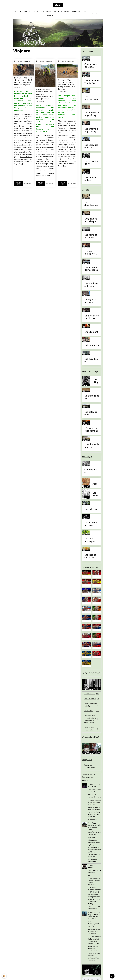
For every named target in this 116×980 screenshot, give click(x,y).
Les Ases (95, 483)
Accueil (18, 11)
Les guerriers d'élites (91, 163)
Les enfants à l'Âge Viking (91, 130)
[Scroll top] (112, 976)
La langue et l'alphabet (91, 301)
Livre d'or (82, 11)
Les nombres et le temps (91, 285)
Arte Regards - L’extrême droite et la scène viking (95, 826)
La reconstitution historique (92, 705)
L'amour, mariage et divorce (90, 253)
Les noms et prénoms (91, 236)
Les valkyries (91, 509)
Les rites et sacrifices (90, 556)
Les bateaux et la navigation (91, 413)
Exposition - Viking (93, 866)
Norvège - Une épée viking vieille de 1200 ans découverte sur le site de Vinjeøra (23, 81)
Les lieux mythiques (90, 540)
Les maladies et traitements (91, 360)
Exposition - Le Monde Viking (94, 785)
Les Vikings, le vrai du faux (92, 82)
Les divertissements (92, 204)
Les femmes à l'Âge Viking (92, 114)
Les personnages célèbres (91, 98)
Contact (51, 15)
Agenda (49, 11)
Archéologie (25, 61)
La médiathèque (92, 699)
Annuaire (57, 11)
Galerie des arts (70, 11)
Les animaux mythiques (91, 524)
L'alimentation (92, 346)
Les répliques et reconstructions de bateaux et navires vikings (92, 719)
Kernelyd (26, 11)
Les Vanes (96, 494)
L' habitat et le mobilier (92, 446)
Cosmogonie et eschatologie (91, 471)
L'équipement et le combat (91, 430)
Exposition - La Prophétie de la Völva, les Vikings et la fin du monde (95, 917)
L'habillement (91, 332)
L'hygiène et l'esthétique (91, 220)
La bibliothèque (92, 694)
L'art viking (95, 381)
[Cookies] (4, 976)
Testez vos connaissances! (90, 766)
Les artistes (92, 711)
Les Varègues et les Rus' (91, 146)
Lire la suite (19, 183)
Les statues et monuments (92, 729)
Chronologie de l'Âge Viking (91, 66)
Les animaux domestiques (91, 269)
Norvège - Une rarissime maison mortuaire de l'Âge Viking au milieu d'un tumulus (67, 84)
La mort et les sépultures (92, 317)
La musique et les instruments (92, 397)
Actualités (38, 11)
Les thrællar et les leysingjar (91, 179)
